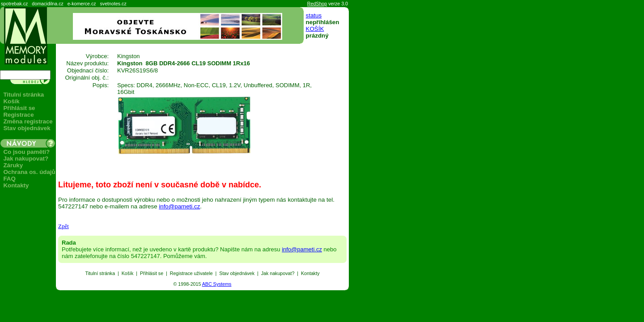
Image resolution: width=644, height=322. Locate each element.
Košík (11, 101)
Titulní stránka (23, 95)
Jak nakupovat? (26, 159)
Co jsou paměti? (26, 152)
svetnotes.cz (113, 4)
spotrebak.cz (14, 4)
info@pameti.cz (179, 206)
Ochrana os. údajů (29, 172)
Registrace (18, 115)
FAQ (9, 179)
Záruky (13, 165)
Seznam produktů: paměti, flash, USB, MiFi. (0, 290)
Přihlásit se (19, 108)
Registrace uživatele (191, 273)
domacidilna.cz (47, 4)
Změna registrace (28, 121)
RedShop (317, 4)
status (314, 15)
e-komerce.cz (82, 4)
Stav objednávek (27, 128)
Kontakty (16, 185)
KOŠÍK (315, 29)
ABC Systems (217, 284)
